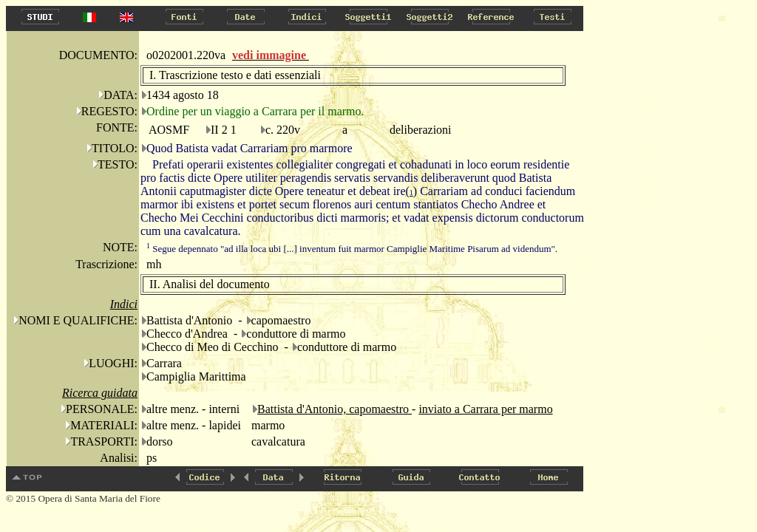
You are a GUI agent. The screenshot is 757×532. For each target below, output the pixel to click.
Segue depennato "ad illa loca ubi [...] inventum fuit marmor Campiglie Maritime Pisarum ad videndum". (352, 249)
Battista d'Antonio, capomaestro (335, 409)
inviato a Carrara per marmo (485, 409)
